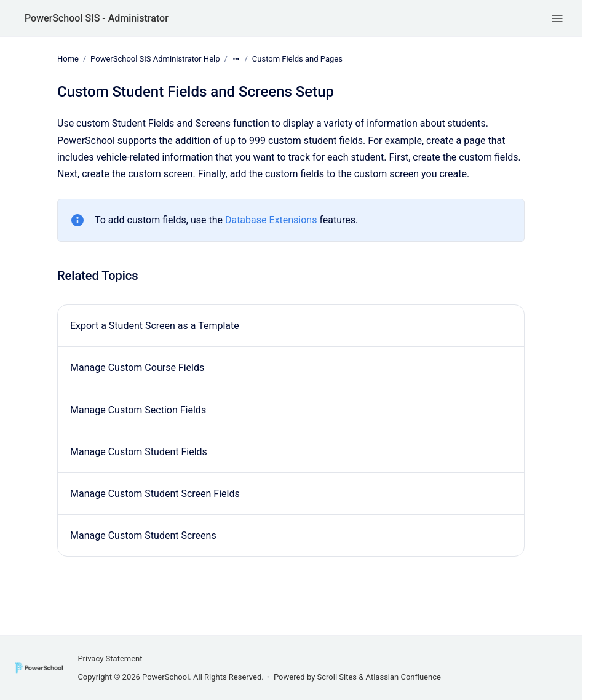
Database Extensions (271, 220)
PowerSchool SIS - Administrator (97, 18)
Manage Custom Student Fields (139, 452)
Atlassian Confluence (403, 677)
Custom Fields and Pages (297, 59)
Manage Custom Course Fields (137, 368)
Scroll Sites (337, 677)
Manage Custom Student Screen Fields (155, 494)
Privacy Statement (110, 658)
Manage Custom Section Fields (138, 410)
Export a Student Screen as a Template (155, 326)
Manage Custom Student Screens (143, 535)
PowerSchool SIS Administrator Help (155, 59)
